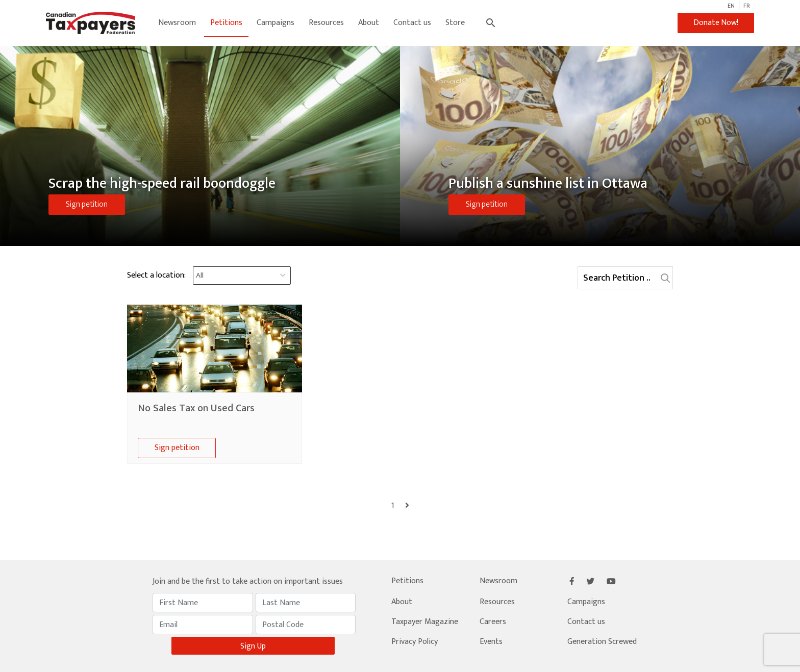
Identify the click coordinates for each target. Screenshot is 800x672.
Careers (493, 621)
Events (491, 641)
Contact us (413, 23)
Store (456, 23)
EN (731, 6)
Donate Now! (715, 23)
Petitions (227, 23)
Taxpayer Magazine (425, 621)
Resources (327, 23)
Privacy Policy (415, 641)
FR (747, 6)
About (369, 23)
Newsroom (178, 23)
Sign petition (87, 204)
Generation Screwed (602, 641)
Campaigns (276, 23)
